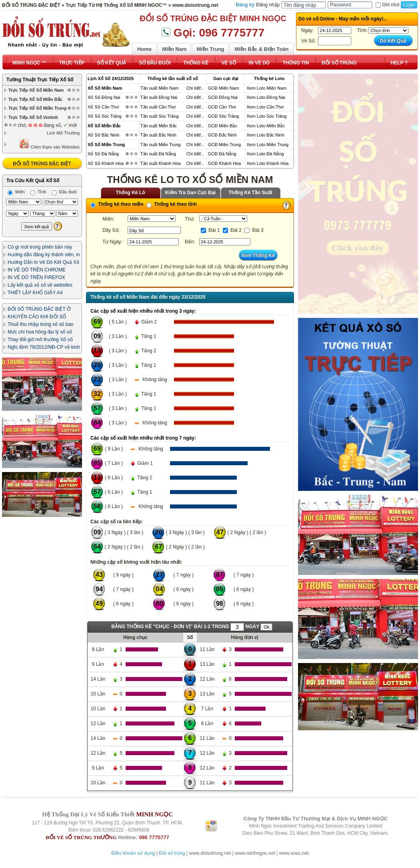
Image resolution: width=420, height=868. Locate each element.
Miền (16, 192)
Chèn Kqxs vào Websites (49, 144)
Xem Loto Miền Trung (267, 145)
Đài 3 (254, 230)
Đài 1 (210, 230)
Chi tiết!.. (195, 88)
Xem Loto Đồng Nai (266, 97)
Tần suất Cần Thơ (158, 107)
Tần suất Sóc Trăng (160, 116)
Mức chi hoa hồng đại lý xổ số (40, 332)
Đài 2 (232, 230)
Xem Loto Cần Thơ (265, 107)
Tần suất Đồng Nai (159, 97)
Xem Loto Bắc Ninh (265, 135)
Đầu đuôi (64, 192)
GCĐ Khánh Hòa (225, 163)
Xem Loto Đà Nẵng (265, 154)
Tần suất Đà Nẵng (158, 154)
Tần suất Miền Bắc (159, 126)
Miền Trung (210, 49)
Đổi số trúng (172, 853)
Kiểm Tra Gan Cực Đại (191, 193)
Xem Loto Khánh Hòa (267, 163)
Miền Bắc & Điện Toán (262, 49)
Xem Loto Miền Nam (266, 88)
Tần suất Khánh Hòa (161, 163)
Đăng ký (245, 5)
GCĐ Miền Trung (224, 145)
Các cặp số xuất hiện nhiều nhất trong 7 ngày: (143, 438)
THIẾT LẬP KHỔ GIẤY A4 (35, 293)
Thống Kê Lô (131, 193)
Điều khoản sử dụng (133, 853)
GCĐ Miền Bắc (223, 126)
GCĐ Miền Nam (224, 88)
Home (144, 49)
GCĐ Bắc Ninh (222, 135)
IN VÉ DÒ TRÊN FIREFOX (36, 277)
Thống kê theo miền (117, 204)
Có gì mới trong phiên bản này (40, 247)
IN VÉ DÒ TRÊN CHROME (37, 270)
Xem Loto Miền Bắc (266, 126)
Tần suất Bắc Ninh (158, 135)
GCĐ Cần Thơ (222, 107)
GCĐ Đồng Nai (223, 97)
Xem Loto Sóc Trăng (266, 116)
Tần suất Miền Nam (160, 88)
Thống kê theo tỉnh (172, 204)
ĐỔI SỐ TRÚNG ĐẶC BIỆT (42, 164)
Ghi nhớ (387, 5)
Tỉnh (38, 192)
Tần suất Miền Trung (161, 145)
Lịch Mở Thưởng (63, 133)
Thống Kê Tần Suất (250, 193)
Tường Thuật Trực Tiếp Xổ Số (40, 80)
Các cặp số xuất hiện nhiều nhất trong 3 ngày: (143, 311)
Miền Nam (174, 49)
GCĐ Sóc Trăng (224, 116)
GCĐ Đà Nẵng (222, 154)
